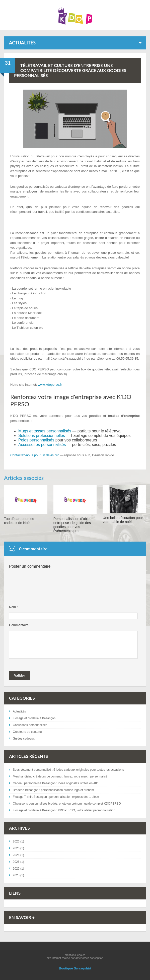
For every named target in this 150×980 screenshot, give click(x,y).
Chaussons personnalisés (30, 725)
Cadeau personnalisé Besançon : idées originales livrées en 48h (56, 783)
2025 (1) (18, 869)
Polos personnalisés (36, 440)
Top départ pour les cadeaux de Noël (19, 521)
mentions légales (75, 955)
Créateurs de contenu (27, 732)
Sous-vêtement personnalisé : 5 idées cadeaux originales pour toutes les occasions (68, 770)
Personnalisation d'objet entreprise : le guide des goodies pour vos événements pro (72, 525)
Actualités (19, 711)
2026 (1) (18, 841)
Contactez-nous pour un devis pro (35, 455)
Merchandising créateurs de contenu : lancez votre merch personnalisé (60, 776)
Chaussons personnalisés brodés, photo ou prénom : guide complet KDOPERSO (67, 804)
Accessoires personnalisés (42, 445)
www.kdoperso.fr (50, 385)
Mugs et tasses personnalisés (45, 431)
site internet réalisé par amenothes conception (75, 958)
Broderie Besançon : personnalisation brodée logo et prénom (53, 790)
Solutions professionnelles (42, 436)
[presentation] (47, 592)
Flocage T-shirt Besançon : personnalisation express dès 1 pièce (56, 797)
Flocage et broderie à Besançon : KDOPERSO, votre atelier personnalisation (64, 810)
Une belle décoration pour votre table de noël (123, 520)
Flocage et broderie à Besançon (34, 718)
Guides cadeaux (24, 739)
